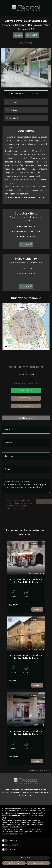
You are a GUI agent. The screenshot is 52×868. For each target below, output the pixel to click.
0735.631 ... (26, 406)
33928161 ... (26, 398)
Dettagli (37, 609)
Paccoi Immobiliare (26, 367)
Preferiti (14, 102)
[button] (26, 244)
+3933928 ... (26, 391)
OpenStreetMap (37, 349)
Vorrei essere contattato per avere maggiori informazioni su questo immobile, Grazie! (26, 486)
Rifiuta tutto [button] (14, 863)
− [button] (6, 347)
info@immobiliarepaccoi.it (26, 384)
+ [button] (6, 343)
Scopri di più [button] (26, 858)
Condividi (12, 118)
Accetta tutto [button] (38, 863)
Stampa (11, 110)
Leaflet (25, 349)
